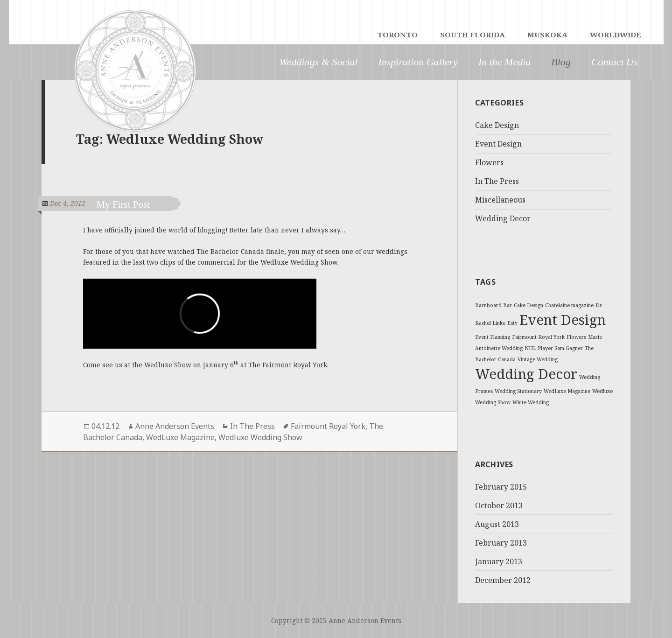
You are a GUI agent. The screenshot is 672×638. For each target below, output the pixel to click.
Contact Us (615, 62)
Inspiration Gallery (418, 62)
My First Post (132, 204)
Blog (561, 62)
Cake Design (497, 125)
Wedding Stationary (518, 391)
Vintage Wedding (538, 359)
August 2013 (497, 524)
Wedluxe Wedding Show (260, 437)
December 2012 (503, 580)
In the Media (504, 62)
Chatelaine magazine (569, 305)
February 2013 (501, 543)
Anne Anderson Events (175, 426)
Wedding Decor (503, 218)
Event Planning (493, 337)
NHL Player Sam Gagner (554, 348)
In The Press (252, 426)
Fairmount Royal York (328, 426)
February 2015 (501, 487)
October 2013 (499, 505)
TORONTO (397, 35)
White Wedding (531, 402)
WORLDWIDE (616, 35)
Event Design (498, 144)
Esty (512, 323)
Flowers (489, 162)
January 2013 (499, 561)
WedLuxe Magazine (180, 437)
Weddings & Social (319, 62)
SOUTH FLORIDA (472, 35)
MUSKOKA (547, 35)
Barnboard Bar (493, 305)
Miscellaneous (500, 200)
